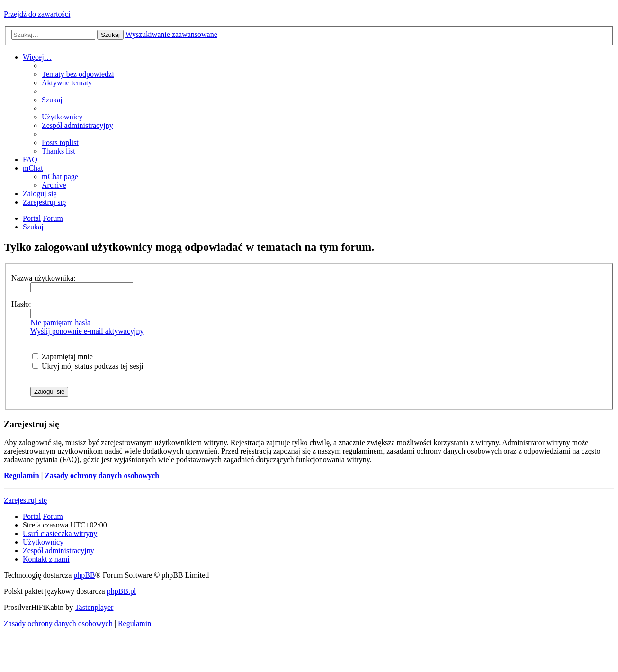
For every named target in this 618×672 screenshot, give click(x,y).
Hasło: (21, 304)
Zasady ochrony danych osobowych (102, 476)
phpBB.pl (122, 591)
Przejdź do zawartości (37, 14)
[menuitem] (78, 74)
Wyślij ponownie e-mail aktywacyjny (87, 331)
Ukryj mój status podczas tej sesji (88, 366)
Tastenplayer (94, 607)
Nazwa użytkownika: (44, 278)
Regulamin (22, 476)
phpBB (84, 575)
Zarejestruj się (25, 500)
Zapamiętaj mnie (63, 357)
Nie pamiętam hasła (60, 322)
